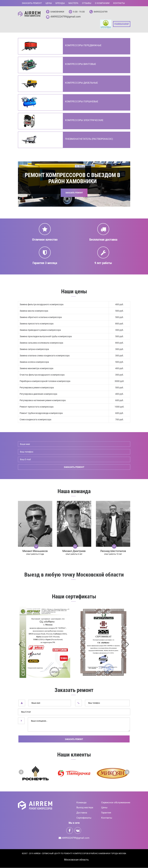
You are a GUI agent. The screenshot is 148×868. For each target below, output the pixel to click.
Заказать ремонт (32, 3)
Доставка (82, 813)
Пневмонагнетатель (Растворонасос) (89, 139)
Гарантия (106, 813)
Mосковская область (76, 860)
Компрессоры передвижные (83, 46)
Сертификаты (84, 818)
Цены (49, 3)
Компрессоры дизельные (81, 83)
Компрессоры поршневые (82, 102)
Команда (81, 803)
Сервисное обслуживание (116, 803)
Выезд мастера (85, 808)
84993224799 (101, 12)
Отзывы (87, 3)
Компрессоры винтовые (81, 64)
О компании (102, 3)
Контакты (119, 3)
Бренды (60, 3)
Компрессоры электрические (84, 121)
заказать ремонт (74, 467)
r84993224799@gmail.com (66, 17)
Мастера (73, 3)
